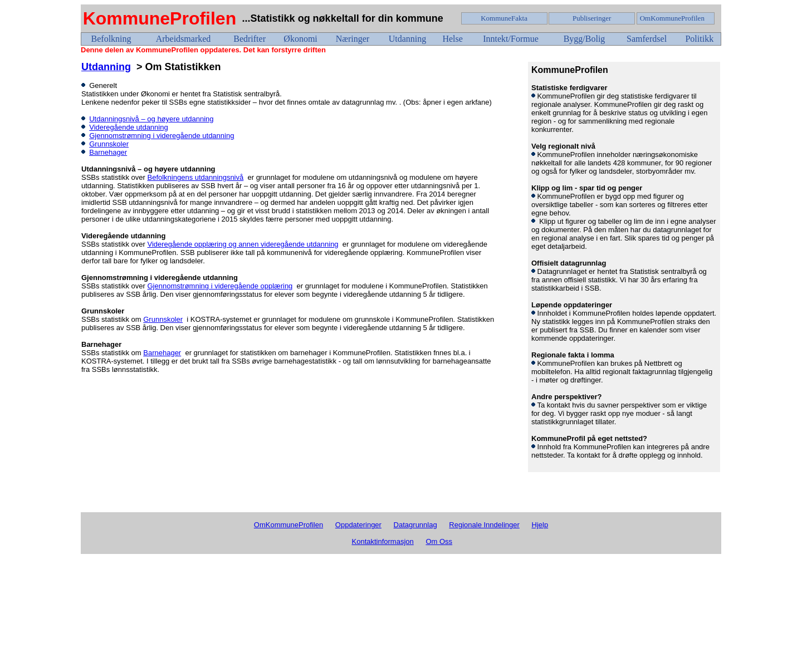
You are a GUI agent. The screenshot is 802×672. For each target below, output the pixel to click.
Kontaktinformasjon (383, 541)
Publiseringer (592, 18)
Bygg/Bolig (585, 39)
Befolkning (111, 39)
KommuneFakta (504, 18)
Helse (452, 39)
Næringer (353, 39)
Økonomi (300, 39)
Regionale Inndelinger (484, 525)
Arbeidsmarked (184, 39)
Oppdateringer (358, 525)
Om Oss (439, 541)
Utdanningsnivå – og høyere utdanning (151, 119)
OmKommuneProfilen (672, 18)
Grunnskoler (109, 144)
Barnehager (108, 152)
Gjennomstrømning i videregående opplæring (220, 286)
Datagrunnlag (415, 525)
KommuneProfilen (160, 18)
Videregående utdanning (128, 127)
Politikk (699, 39)
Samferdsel (647, 39)
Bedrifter (250, 39)
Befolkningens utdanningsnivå (195, 177)
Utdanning (408, 39)
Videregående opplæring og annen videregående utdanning (243, 244)
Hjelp (540, 525)
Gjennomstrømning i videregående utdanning (162, 136)
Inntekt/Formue (511, 39)
